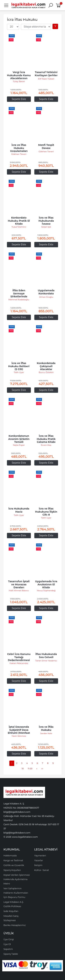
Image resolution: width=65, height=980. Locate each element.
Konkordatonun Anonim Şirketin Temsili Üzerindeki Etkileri (19, 442)
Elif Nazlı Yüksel (46, 79)
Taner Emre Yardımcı (46, 661)
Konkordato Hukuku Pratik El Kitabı (19, 221)
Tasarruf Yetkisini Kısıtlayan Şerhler (47, 74)
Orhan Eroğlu (46, 297)
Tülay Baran (19, 81)
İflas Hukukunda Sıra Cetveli (46, 656)
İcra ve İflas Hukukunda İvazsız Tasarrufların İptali (47, 224)
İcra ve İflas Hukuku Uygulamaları (19, 148)
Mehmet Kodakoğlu (19, 300)
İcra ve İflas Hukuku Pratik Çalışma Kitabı (47, 439)
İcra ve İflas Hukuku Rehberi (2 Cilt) (19, 366)
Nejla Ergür (19, 445)
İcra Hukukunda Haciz (19, 510)
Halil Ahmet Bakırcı (19, 590)
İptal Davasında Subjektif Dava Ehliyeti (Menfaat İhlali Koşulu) (19, 731)
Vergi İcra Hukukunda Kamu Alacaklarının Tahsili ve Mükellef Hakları (19, 78)
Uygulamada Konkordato (46, 292)
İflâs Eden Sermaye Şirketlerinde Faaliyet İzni (19, 295)
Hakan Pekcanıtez (19, 663)
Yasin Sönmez (19, 736)
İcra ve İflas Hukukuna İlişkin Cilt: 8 (47, 512)
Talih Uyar (19, 372)
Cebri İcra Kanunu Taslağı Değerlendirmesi (19, 657)
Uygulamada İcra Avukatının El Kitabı (46, 584)
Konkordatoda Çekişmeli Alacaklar (47, 366)
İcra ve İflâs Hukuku (47, 728)
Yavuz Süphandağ (46, 590)
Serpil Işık (46, 227)
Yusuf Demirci (19, 227)
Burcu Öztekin (46, 372)
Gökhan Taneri (19, 154)
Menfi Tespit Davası (46, 147)
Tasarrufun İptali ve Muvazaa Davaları (19, 584)
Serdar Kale (46, 733)
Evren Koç (46, 445)
